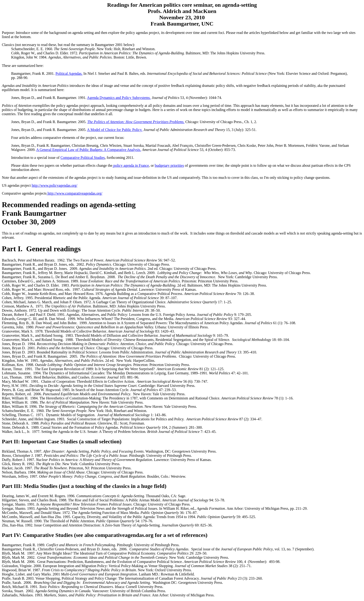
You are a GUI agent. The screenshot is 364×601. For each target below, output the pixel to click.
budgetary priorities (169, 165)
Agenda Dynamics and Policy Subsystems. (119, 98)
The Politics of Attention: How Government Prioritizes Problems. (136, 122)
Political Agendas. (69, 73)
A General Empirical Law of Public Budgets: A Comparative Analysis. (89, 150)
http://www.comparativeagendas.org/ (75, 193)
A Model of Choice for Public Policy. (115, 130)
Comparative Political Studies (83, 158)
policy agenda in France (131, 165)
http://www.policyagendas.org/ (54, 185)
